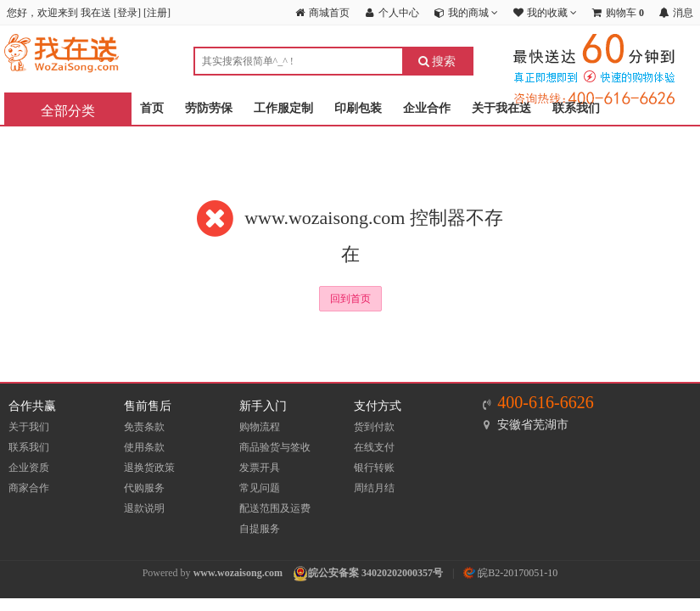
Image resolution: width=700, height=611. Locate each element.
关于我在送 (501, 108)
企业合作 (427, 108)
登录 (127, 13)
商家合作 (29, 488)
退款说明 (144, 508)
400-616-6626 (545, 402)
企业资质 (29, 468)
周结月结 (374, 488)
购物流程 (260, 427)
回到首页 (350, 299)
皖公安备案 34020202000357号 (375, 573)
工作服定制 (283, 108)
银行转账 (374, 468)
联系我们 (576, 108)
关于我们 (29, 427)
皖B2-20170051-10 (510, 573)
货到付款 (374, 427)
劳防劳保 (209, 108)
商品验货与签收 (275, 447)
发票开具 (260, 468)
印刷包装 (358, 108)
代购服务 (144, 488)
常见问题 (260, 488)
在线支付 (374, 447)
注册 (157, 13)
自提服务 (260, 529)
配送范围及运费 (275, 508)
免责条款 (144, 427)
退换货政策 (149, 468)
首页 (152, 108)
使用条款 (144, 447)
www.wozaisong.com (238, 573)
